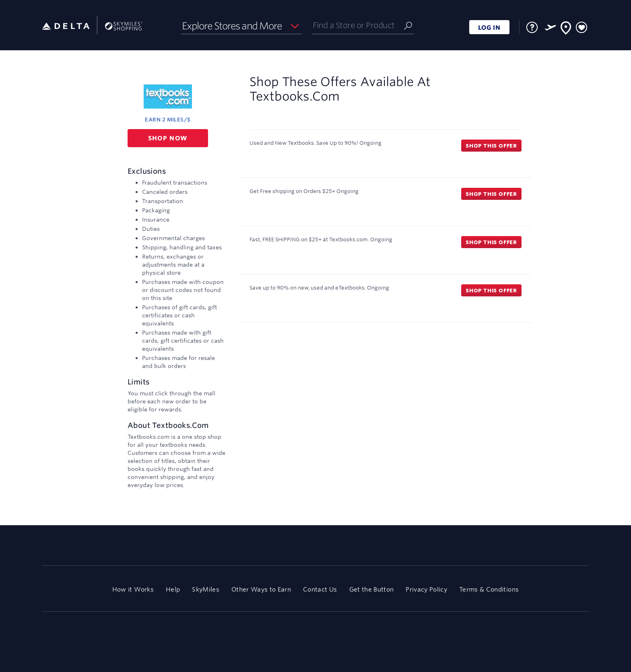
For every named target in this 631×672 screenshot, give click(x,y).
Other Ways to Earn (261, 589)
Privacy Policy (426, 589)
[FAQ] (532, 27)
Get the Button (372, 589)
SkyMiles (206, 589)
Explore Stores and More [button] (232, 26)
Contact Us (320, 589)
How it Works (133, 589)
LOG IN (489, 28)
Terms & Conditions (489, 589)
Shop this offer (491, 146)
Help (173, 589)
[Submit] (408, 25)
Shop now (168, 138)
